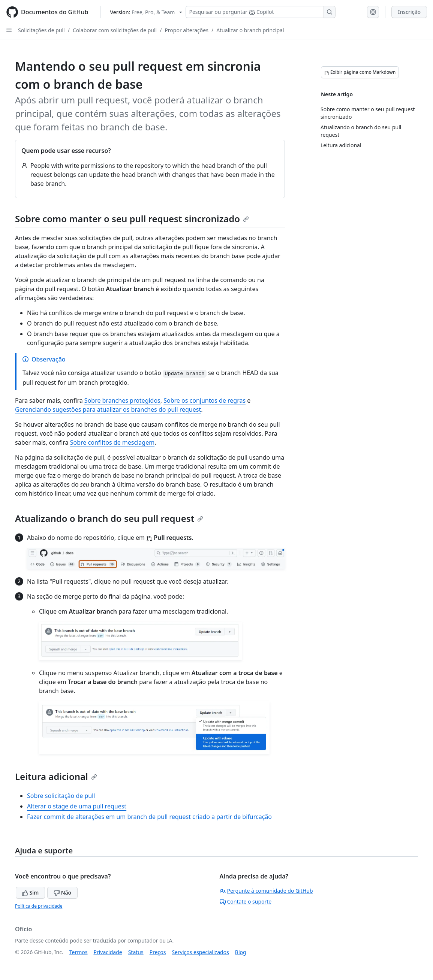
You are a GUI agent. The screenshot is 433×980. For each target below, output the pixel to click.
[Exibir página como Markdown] (360, 72)
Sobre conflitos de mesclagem (112, 442)
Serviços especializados (200, 952)
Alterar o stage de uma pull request (77, 806)
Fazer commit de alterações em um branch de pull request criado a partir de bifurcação (149, 817)
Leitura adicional (56, 776)
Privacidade (108, 952)
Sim (30, 893)
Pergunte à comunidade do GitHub (266, 891)
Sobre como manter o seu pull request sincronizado (132, 219)
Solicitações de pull (41, 30)
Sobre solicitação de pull (61, 796)
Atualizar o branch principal (250, 30)
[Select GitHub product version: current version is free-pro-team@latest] (146, 12)
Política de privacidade (39, 906)
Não (62, 893)
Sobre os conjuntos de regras (205, 400)
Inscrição (409, 12)
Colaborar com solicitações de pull (115, 30)
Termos (79, 952)
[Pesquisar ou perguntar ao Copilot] (261, 12)
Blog (241, 952)
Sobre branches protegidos (122, 400)
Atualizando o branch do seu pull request (109, 518)
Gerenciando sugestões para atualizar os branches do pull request (108, 409)
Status (136, 952)
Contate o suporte (246, 902)
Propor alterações (187, 30)
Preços (158, 952)
